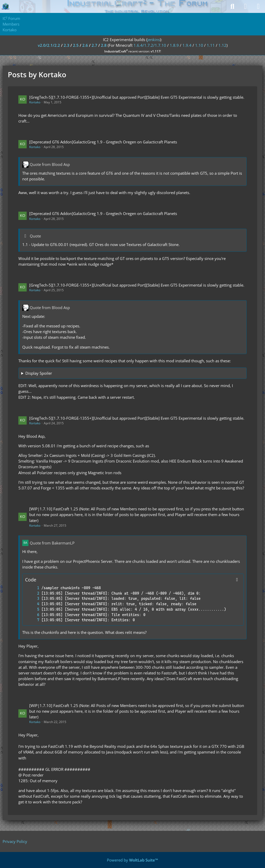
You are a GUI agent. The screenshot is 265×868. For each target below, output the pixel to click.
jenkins (154, 40)
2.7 (94, 45)
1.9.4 (187, 45)
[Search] (232, 6)
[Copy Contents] (237, 580)
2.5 (76, 45)
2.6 (85, 45)
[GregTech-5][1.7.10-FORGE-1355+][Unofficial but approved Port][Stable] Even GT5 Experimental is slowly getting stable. (137, 97)
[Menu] (258, 6)
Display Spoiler (39, 373)
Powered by (132, 860)
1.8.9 (174, 45)
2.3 (67, 45)
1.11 (211, 45)
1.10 (199, 45)
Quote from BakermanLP (52, 543)
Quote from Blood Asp (50, 164)
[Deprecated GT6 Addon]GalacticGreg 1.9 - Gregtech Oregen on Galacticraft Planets (103, 142)
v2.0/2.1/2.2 (49, 45)
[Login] (245, 6)
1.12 (222, 45)
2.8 (104, 45)
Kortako (35, 102)
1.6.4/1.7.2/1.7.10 (150, 45)
